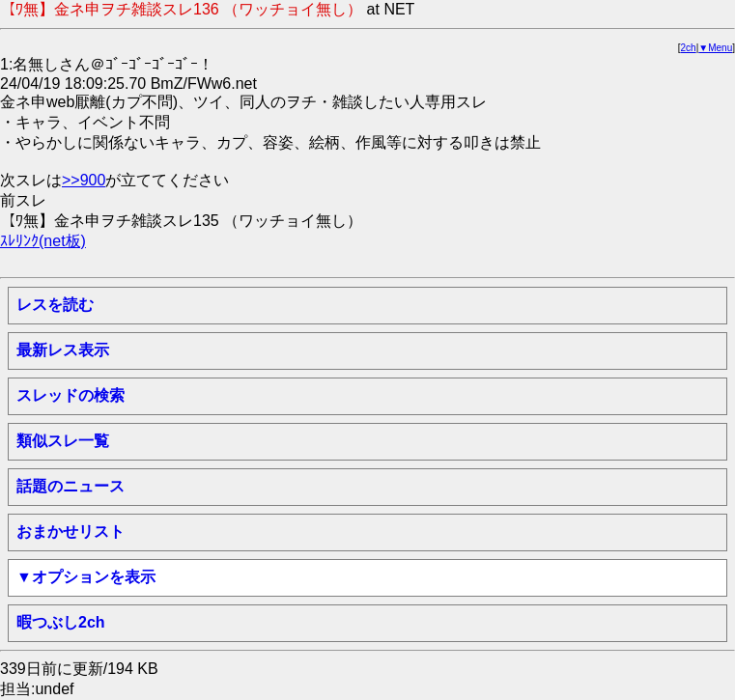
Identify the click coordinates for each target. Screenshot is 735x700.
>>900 (84, 180)
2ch (689, 48)
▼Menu (715, 48)
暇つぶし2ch (61, 622)
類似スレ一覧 (63, 441)
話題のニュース (71, 486)
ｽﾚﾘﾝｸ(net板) (43, 241)
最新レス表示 (63, 350)
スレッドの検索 (71, 395)
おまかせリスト (71, 532)
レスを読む (55, 305)
